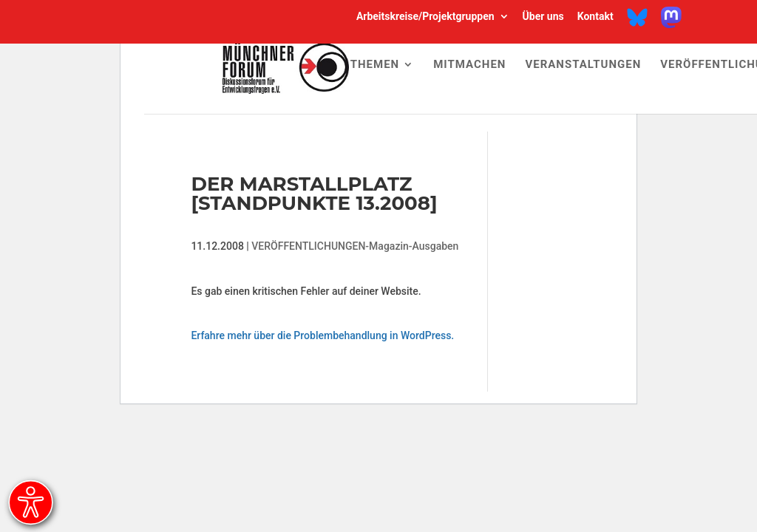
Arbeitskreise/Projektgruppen (425, 17)
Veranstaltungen (583, 65)
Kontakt (595, 17)
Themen (375, 65)
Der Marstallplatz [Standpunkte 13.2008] (314, 194)
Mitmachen (469, 65)
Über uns (543, 17)
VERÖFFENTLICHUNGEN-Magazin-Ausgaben (355, 246)
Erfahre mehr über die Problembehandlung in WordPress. (322, 335)
